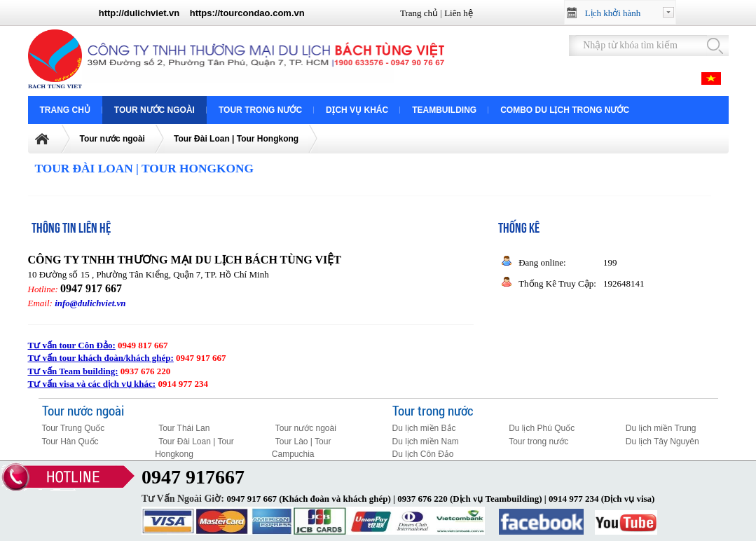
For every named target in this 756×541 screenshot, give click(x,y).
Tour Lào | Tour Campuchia (302, 448)
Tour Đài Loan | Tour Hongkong (236, 139)
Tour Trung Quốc (74, 428)
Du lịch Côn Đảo (423, 454)
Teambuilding (444, 110)
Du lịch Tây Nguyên (662, 441)
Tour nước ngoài (154, 110)
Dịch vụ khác (357, 110)
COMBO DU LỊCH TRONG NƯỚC (565, 110)
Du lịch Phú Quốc (542, 428)
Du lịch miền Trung (661, 428)
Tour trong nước (260, 110)
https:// (205, 13)
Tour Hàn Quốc (70, 441)
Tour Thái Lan (184, 428)
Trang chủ (419, 13)
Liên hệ (459, 13)
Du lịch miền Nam (426, 441)
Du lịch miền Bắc (424, 428)
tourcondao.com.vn (262, 13)
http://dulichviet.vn (139, 13)
